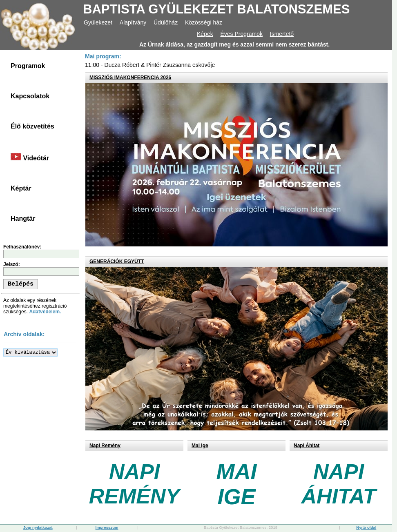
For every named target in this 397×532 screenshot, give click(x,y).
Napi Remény (105, 446)
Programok (28, 66)
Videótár (30, 157)
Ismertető (282, 34)
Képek (205, 34)
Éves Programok (241, 34)
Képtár (21, 188)
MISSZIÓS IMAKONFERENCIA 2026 (130, 78)
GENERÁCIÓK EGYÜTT (117, 262)
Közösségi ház (204, 22)
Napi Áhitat (307, 446)
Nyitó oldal (366, 527)
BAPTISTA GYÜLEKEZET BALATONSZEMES (216, 9)
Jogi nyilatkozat (38, 527)
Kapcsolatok (30, 96)
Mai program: (103, 56)
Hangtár (23, 218)
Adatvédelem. (45, 312)
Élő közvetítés (32, 126)
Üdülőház (166, 22)
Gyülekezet (98, 22)
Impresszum (107, 527)
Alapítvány (133, 22)
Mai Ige (200, 446)
